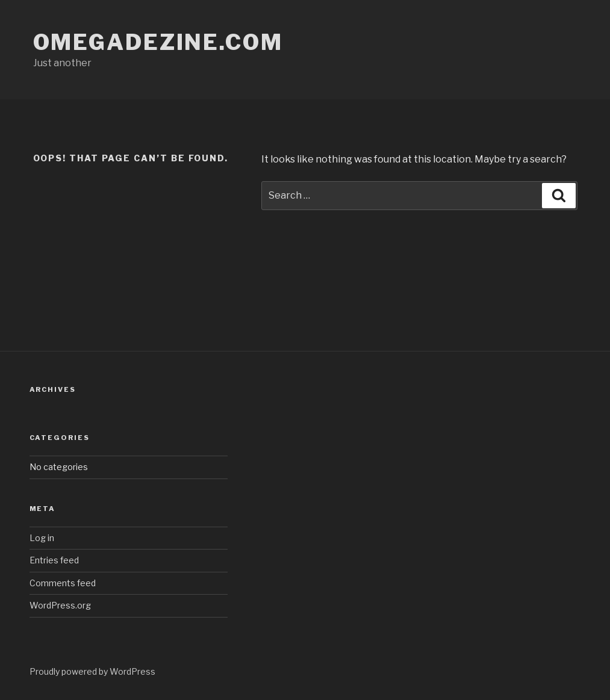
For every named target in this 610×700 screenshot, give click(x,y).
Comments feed (63, 583)
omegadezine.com (158, 42)
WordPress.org (60, 605)
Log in (42, 538)
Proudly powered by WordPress (92, 671)
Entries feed (54, 560)
